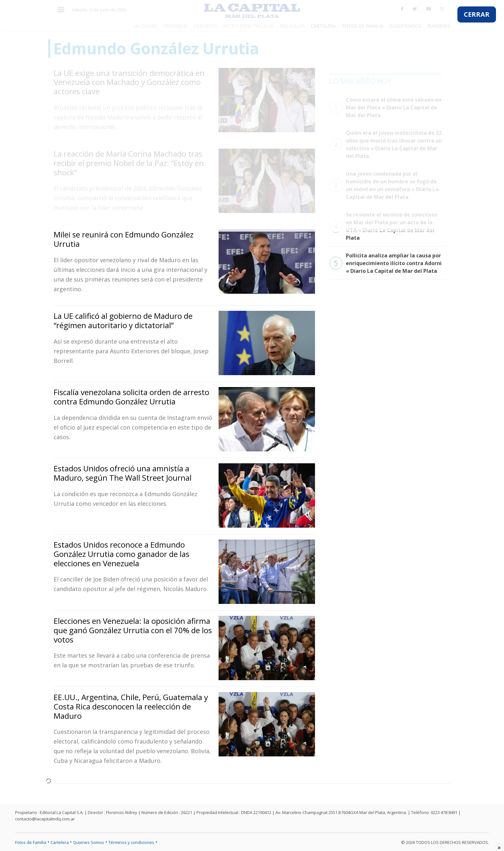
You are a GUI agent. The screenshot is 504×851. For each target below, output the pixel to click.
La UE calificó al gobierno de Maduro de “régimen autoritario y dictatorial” (123, 320)
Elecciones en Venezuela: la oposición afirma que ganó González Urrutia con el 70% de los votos (133, 630)
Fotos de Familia (31, 842)
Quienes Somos (89, 842)
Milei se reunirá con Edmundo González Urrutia (124, 239)
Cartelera (60, 842)
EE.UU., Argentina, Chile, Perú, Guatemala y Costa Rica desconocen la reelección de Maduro (131, 706)
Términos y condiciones (131, 842)
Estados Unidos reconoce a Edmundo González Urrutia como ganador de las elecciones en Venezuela (122, 554)
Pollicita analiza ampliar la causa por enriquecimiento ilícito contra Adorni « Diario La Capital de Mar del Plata (386, 263)
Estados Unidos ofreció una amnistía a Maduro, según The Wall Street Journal (123, 473)
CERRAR (477, 14)
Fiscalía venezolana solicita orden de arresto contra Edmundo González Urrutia (131, 397)
